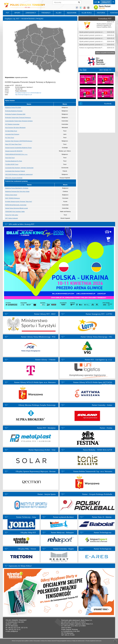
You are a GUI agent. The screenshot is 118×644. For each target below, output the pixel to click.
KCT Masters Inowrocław (12, 124)
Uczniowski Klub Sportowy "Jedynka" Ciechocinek (19, 168)
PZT (97, 2)
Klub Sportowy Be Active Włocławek (15, 128)
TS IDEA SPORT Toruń (12, 164)
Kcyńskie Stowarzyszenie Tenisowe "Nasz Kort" (19, 201)
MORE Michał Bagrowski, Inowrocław (16, 205)
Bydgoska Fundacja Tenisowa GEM (15, 114)
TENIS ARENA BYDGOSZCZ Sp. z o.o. (16, 154)
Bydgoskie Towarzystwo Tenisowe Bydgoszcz (18, 118)
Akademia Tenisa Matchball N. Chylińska (17, 188)
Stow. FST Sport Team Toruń (13, 144)
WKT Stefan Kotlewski (12, 218)
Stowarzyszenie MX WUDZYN (14, 151)
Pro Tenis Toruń (10, 138)
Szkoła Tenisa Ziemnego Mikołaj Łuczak (16, 208)
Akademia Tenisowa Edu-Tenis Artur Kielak (17, 191)
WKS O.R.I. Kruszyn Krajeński (14, 178)
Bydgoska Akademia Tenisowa (14, 111)
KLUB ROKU (87, 13)
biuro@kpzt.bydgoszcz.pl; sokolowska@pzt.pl (28, 93)
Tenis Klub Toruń (10, 158)
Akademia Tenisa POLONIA (13, 107)
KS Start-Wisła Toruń (11, 131)
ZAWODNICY (31, 13)
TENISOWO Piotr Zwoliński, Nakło (15, 212)
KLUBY (59, 13)
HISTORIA (101, 13)
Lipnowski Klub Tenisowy (12, 134)
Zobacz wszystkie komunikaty (105, 53)
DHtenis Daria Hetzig (11, 195)
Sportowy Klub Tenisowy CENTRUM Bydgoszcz (19, 141)
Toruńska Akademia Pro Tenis (14, 161)
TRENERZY (46, 13)
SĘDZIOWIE (72, 13)
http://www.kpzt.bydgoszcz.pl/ (24, 95)
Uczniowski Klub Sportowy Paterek (15, 171)
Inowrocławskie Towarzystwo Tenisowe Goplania (19, 121)
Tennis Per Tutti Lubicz (12, 215)
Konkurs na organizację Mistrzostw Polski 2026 (94, 48)
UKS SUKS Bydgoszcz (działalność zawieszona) (19, 174)
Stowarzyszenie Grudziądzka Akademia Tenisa (18, 148)
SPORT (17, 13)
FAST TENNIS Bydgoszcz (13, 198)
